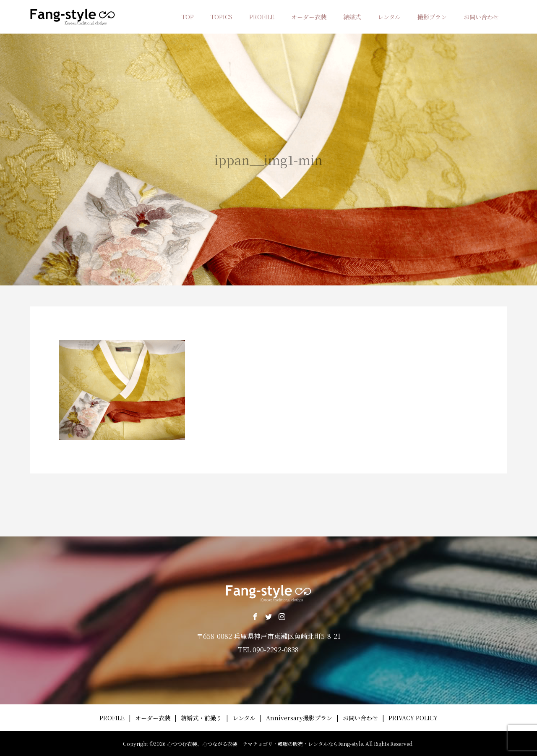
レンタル (389, 17)
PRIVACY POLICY (413, 718)
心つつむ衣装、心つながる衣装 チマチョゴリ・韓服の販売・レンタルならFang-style (265, 744)
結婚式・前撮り (201, 718)
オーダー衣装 (309, 17)
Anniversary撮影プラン (299, 718)
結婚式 (352, 17)
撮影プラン (432, 17)
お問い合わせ (481, 17)
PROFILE (262, 17)
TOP (188, 17)
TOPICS (222, 17)
